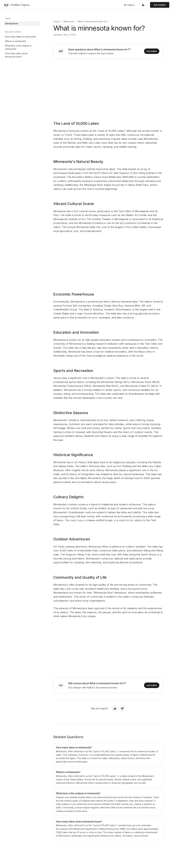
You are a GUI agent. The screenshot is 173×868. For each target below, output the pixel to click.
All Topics (129, 5)
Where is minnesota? (16, 41)
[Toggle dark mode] (143, 5)
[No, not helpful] (122, 709)
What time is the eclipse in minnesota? (18, 47)
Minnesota (69, 21)
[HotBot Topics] (17, 5)
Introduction (12, 23)
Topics (57, 21)
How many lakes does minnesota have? (16, 55)
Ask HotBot (160, 5)
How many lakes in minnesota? (21, 37)
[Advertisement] (108, 88)
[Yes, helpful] (115, 709)
